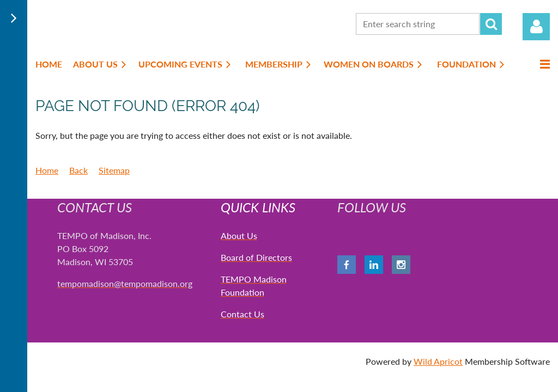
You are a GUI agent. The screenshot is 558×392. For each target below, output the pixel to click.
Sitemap (114, 170)
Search (491, 24)
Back (78, 170)
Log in (536, 27)
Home (47, 170)
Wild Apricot (438, 361)
